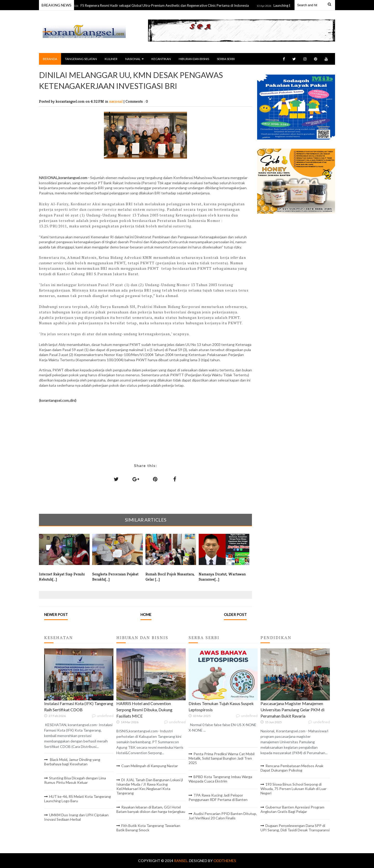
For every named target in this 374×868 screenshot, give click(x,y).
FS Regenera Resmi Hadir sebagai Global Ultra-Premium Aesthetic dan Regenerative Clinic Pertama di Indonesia (170, 5)
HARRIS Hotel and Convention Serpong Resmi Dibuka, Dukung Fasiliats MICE (144, 710)
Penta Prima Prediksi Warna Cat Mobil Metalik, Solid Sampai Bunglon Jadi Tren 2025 (222, 758)
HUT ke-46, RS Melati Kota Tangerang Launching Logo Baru (78, 799)
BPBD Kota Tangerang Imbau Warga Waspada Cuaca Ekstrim (220, 779)
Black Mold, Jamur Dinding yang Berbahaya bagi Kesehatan (72, 762)
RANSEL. (182, 861)
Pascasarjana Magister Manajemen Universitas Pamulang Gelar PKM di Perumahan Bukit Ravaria (292, 710)
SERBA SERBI (226, 59)
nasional (116, 101)
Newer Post (56, 614)
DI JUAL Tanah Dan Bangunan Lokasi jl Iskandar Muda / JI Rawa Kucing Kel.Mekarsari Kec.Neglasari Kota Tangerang (150, 786)
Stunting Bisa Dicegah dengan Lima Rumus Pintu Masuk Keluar (75, 780)
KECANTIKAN (161, 59)
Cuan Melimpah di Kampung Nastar (150, 766)
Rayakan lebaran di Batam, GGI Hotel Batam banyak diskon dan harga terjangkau (151, 809)
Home (146, 614)
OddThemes (225, 861)
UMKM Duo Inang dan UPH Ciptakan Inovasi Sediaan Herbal (76, 817)
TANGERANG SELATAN (81, 59)
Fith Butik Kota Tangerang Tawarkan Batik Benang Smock (148, 828)
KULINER (111, 59)
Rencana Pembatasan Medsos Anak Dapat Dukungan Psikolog (292, 768)
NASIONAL (134, 59)
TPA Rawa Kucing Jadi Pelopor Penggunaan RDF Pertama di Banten (218, 797)
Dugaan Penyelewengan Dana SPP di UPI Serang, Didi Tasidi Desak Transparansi (295, 828)
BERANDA (50, 59)
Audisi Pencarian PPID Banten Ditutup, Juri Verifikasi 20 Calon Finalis (223, 816)
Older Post (235, 614)
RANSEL (51, 26)
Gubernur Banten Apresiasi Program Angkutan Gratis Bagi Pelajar (292, 809)
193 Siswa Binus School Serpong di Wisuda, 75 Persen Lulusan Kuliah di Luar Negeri (293, 789)
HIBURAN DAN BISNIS (194, 59)
